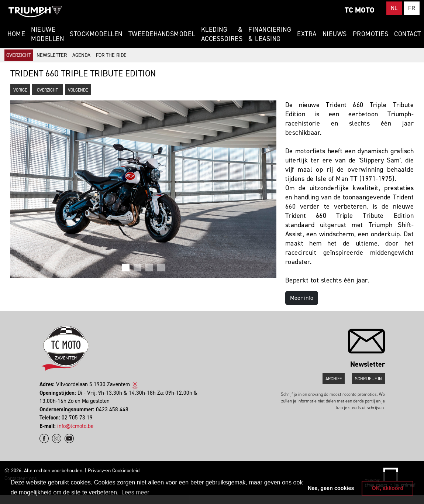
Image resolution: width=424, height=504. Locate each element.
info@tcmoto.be (75, 426)
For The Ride (111, 55)
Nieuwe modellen (47, 34)
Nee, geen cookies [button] (331, 488)
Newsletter (52, 55)
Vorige (20, 90)
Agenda (81, 55)
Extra (307, 34)
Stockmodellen (96, 34)
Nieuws (335, 34)
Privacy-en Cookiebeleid (114, 471)
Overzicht (19, 55)
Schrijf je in (368, 379)
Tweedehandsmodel (162, 34)
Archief (334, 379)
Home (16, 34)
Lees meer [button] (135, 492)
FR (412, 8)
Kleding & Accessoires (222, 34)
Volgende (78, 90)
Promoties (371, 34)
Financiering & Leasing (270, 34)
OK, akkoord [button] (387, 488)
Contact (408, 34)
